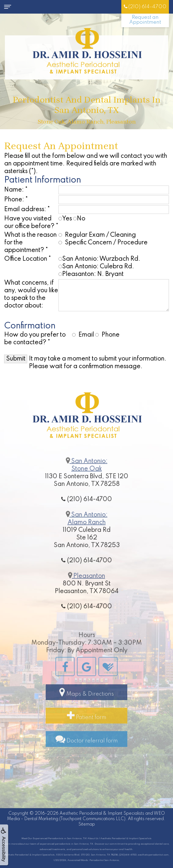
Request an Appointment (145, 20)
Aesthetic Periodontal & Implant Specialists (102, 814)
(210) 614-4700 (145, 7)
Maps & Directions (86, 704)
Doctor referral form (87, 750)
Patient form (87, 727)
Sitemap (87, 824)
